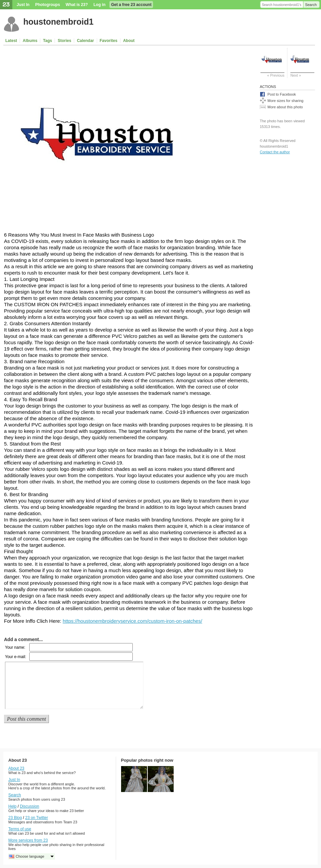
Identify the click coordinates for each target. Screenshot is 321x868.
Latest (11, 41)
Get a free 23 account (131, 5)
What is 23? (77, 5)
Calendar (85, 41)
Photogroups (48, 5)
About (129, 41)
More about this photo (285, 107)
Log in (99, 5)
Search (311, 5)
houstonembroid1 (58, 22)
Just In (23, 5)
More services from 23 (28, 840)
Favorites (109, 41)
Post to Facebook (282, 94)
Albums (30, 41)
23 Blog (15, 818)
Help (12, 806)
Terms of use (20, 829)
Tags (47, 41)
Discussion (30, 806)
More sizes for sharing (285, 101)
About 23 (16, 768)
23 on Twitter (37, 818)
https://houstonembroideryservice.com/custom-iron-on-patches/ (132, 621)
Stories (64, 41)
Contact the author (275, 152)
